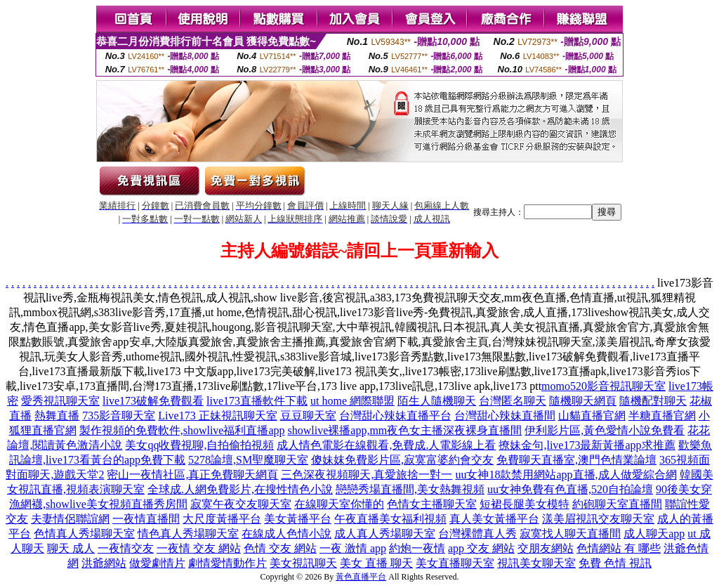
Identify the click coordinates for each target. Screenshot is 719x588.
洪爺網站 (104, 563)
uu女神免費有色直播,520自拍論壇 (570, 489)
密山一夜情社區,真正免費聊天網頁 (192, 475)
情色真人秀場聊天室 (188, 534)
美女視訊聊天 (303, 563)
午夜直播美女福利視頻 (390, 519)
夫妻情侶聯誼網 (70, 519)
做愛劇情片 (157, 563)
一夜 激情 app (353, 548)
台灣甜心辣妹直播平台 (395, 416)
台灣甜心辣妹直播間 (505, 416)
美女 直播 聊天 (376, 563)
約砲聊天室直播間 (617, 504)
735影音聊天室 (119, 416)
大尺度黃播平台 (222, 519)
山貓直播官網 (592, 416)
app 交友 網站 (481, 548)
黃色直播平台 (361, 577)
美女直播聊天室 (455, 563)
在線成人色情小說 (286, 534)
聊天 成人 (71, 548)
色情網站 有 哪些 (619, 548)
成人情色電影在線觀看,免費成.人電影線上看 (386, 445)
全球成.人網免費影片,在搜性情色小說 (240, 489)
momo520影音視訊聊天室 (603, 386)
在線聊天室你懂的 (339, 504)
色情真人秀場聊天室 (84, 534)
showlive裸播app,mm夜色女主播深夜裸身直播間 (405, 430)
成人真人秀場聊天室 (385, 534)
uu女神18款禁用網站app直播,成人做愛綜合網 (566, 475)
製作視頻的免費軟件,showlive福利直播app (182, 430)
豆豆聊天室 (308, 416)
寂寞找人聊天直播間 (570, 534)
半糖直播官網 (662, 416)
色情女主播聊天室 (432, 504)
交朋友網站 (546, 548)
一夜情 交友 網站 (199, 548)
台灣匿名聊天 (513, 401)
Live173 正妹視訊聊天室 (217, 416)
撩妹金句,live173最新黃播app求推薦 (587, 445)
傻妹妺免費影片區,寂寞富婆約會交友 (402, 460)
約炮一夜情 (417, 548)
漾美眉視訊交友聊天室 (598, 519)
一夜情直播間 (146, 519)
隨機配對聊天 (653, 401)
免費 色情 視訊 (615, 563)
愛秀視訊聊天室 (60, 401)
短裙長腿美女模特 (525, 504)
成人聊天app (654, 534)
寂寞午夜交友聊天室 (241, 504)
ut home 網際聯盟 (352, 401)
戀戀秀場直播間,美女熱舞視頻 (410, 489)
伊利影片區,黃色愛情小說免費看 (605, 430)
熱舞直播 (57, 416)
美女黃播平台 (298, 519)
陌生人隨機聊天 (437, 401)
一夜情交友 (126, 548)
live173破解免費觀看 (153, 401)
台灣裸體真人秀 (477, 534)
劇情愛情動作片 (227, 563)
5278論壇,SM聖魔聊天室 (248, 460)
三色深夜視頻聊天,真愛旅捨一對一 (367, 475)
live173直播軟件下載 (257, 401)
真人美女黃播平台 (494, 519)
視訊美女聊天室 (536, 563)
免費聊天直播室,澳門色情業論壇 (576, 460)
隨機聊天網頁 (583, 401)
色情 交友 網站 (280, 548)
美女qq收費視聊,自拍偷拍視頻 (199, 445)
